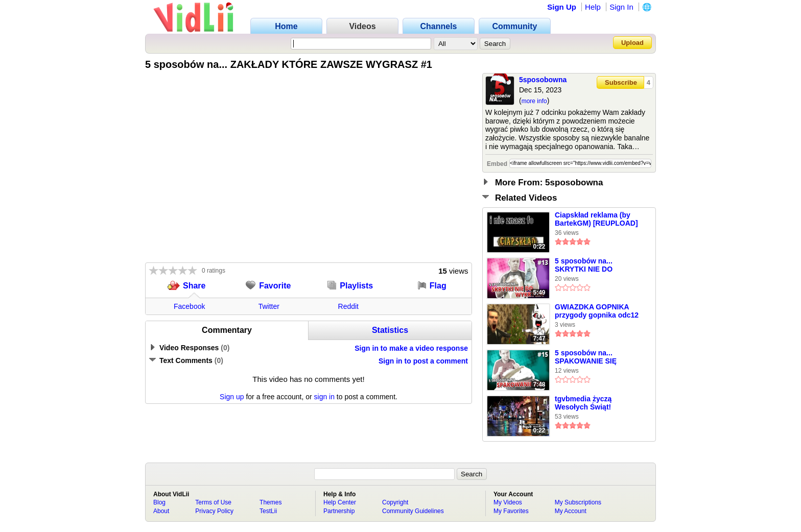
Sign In (621, 7)
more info (534, 101)
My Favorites (511, 511)
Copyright (395, 502)
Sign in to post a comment (423, 361)
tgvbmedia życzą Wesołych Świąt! (583, 403)
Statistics (390, 330)
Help (593, 7)
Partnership (339, 511)
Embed (497, 164)
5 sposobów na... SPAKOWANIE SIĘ (586, 357)
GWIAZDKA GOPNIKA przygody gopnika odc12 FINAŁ (597, 311)
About (161, 511)
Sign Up (562, 7)
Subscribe (621, 82)
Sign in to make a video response (411, 348)
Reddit (348, 306)
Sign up (232, 397)
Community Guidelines (413, 511)
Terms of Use (213, 502)
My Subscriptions (578, 502)
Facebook (189, 306)
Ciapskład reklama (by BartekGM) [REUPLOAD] (596, 219)
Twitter (269, 306)
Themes (270, 502)
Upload (632, 43)
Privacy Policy (214, 511)
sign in (324, 397)
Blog (159, 502)
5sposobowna (543, 80)
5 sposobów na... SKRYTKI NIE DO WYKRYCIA (584, 265)
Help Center (340, 502)
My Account (571, 511)
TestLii (268, 511)
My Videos (508, 502)
